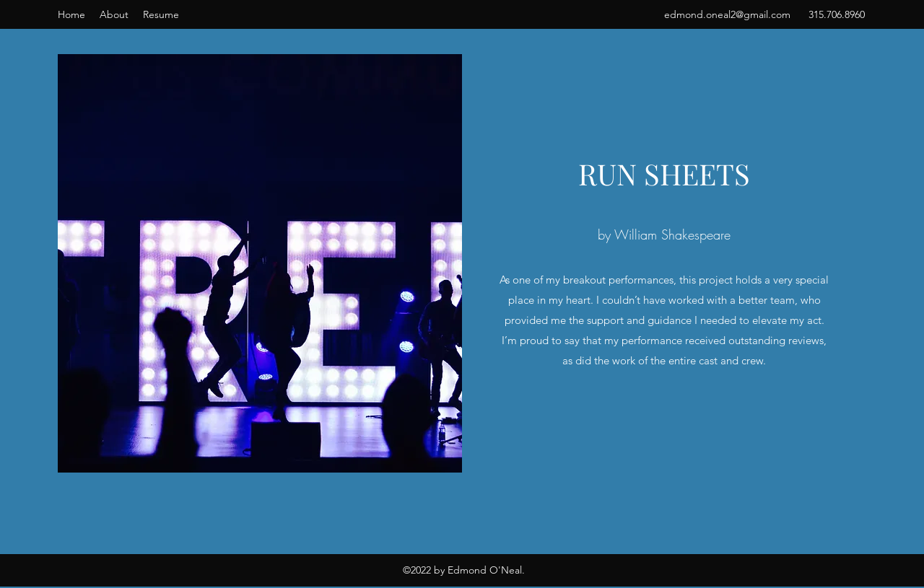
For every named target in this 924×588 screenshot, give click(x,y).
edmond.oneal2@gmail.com (727, 14)
